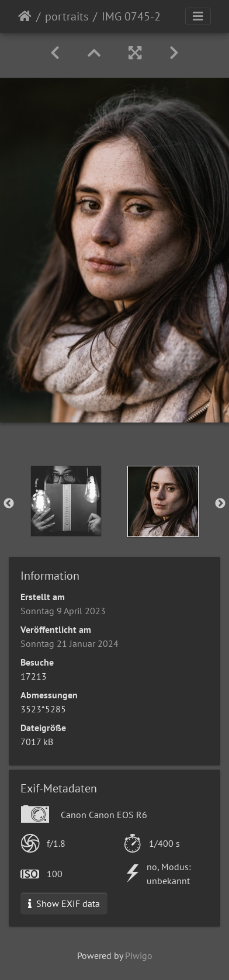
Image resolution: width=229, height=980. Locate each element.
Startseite (25, 16)
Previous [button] (9, 504)
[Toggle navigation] (198, 16)
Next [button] (220, 504)
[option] (66, 501)
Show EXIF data (64, 903)
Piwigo (139, 955)
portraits (67, 16)
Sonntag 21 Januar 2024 (70, 643)
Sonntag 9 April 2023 (63, 611)
